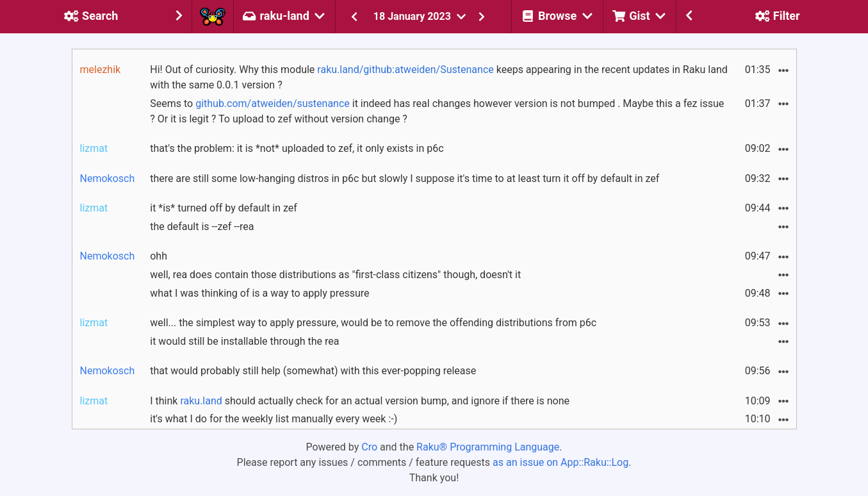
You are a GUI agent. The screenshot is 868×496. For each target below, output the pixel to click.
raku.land (201, 401)
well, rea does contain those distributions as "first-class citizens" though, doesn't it (335, 275)
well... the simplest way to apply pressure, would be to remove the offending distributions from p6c (373, 323)
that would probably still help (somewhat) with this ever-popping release (313, 371)
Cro (369, 447)
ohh (159, 256)
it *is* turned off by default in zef (224, 208)
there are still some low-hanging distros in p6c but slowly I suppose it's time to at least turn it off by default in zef (405, 178)
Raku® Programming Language (488, 447)
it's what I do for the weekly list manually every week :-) (274, 419)
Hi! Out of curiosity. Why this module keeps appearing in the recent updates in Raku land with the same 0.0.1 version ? (439, 77)
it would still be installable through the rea (244, 341)
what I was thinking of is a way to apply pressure (259, 293)
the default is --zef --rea (202, 227)
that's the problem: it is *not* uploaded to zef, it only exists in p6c (297, 148)
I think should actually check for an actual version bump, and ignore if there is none (360, 401)
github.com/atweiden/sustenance (273, 103)
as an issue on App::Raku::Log (561, 462)
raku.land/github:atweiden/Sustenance (405, 70)
